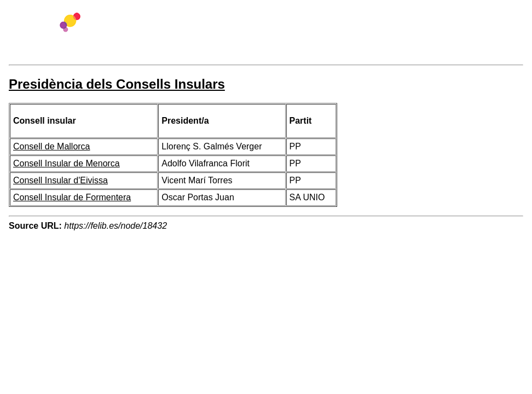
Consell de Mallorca (52, 146)
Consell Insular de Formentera (72, 197)
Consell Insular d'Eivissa (60, 180)
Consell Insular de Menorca (66, 163)
